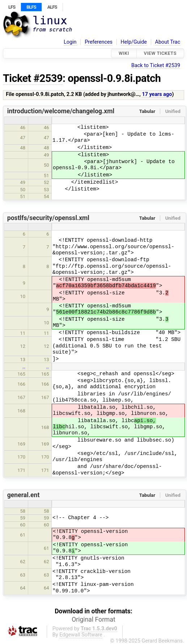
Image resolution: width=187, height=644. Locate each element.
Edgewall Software (81, 635)
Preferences (99, 42)
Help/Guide (134, 42)
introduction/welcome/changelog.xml (61, 111)
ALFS (52, 7)
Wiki (124, 53)
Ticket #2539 (33, 78)
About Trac (168, 42)
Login (70, 42)
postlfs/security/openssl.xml (48, 218)
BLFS (31, 7)
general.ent (24, 495)
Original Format (93, 619)
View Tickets (160, 53)
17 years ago (157, 94)
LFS (12, 7)
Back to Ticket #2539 (156, 65)
